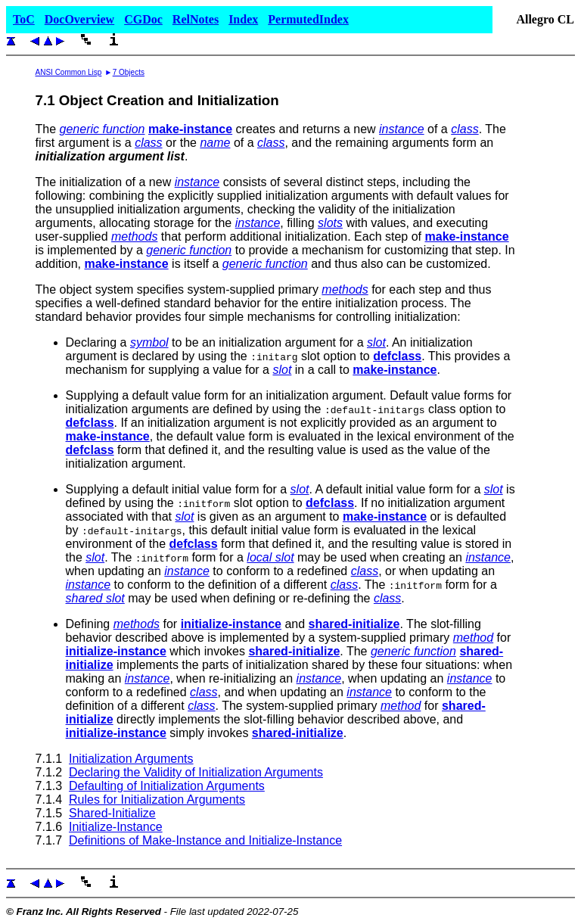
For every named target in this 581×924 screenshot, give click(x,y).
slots (330, 223)
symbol (149, 342)
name (215, 143)
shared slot (95, 598)
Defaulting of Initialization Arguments (167, 786)
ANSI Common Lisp (69, 72)
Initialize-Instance (116, 827)
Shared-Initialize (112, 813)
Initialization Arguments (131, 759)
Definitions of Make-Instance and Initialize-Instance (205, 840)
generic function (103, 129)
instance (402, 129)
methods (134, 236)
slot (376, 342)
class (464, 129)
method (473, 638)
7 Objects (129, 72)
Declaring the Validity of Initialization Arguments (196, 772)
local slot (270, 557)
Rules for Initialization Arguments (157, 800)
